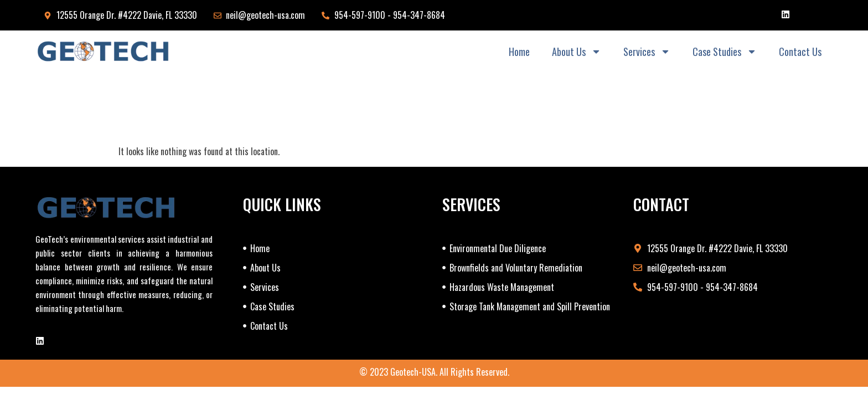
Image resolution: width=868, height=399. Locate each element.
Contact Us (800, 52)
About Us (577, 52)
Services (647, 52)
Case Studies (725, 52)
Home (519, 52)
